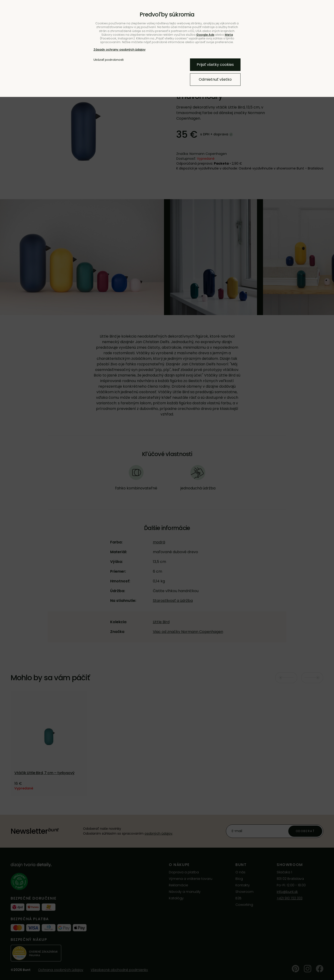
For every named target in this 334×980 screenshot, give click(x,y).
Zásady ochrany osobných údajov (119, 49)
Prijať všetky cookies (215, 65)
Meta (229, 35)
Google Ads (205, 35)
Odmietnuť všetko (215, 79)
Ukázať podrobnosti (109, 60)
